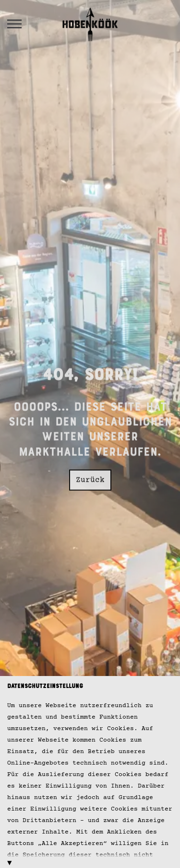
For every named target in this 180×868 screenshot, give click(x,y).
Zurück (90, 477)
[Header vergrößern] (14, 24)
